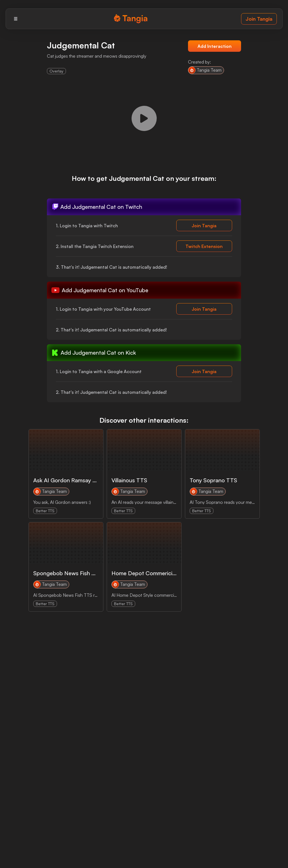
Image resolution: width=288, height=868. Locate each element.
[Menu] (16, 19)
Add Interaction (215, 46)
